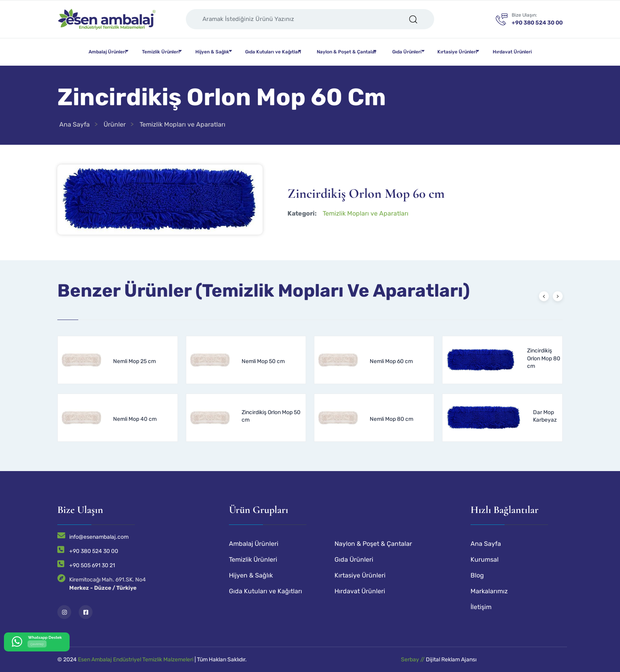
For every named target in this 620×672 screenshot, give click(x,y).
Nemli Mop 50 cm (263, 361)
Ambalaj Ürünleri (107, 52)
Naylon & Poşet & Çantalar (347, 52)
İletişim (481, 607)
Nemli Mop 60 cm (391, 361)
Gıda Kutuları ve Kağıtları (273, 52)
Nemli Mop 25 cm (134, 361)
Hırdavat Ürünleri (512, 52)
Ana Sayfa (75, 124)
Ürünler (115, 124)
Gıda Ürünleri (407, 52)
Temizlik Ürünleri (161, 52)
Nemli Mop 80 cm (391, 419)
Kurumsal (485, 559)
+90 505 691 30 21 (92, 565)
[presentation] (544, 296)
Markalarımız (489, 591)
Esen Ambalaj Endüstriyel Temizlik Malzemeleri (136, 660)
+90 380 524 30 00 (94, 551)
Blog (477, 575)
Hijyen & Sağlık (212, 52)
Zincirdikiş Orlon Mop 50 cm (271, 416)
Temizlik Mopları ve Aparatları (182, 124)
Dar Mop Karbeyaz (545, 416)
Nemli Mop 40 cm (135, 419)
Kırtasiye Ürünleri (457, 52)
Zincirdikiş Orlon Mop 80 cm (544, 358)
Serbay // (413, 660)
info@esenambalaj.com (99, 537)
